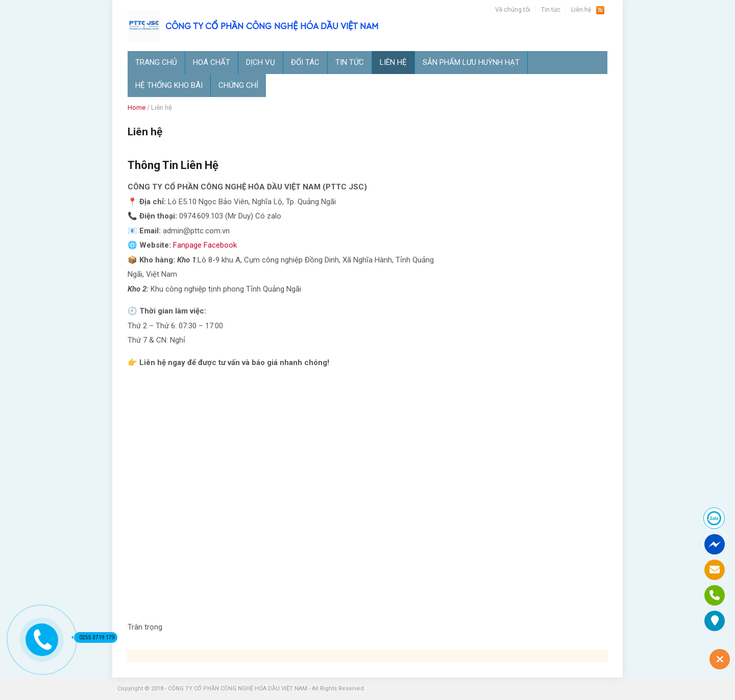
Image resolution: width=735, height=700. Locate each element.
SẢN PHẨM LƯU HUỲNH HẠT (471, 62)
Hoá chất (212, 62)
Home (137, 107)
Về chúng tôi (513, 10)
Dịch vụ (261, 62)
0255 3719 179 (94, 637)
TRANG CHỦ (156, 62)
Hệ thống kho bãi (169, 85)
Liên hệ (581, 10)
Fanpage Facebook (205, 245)
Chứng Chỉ (238, 85)
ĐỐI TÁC (305, 62)
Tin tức (551, 10)
